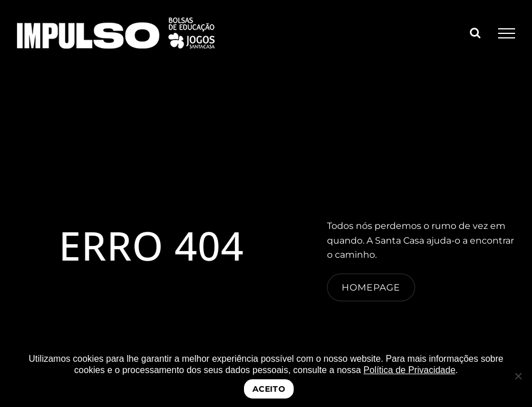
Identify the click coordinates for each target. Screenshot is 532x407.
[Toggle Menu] (507, 33)
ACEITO (269, 389)
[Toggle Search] (475, 33)
